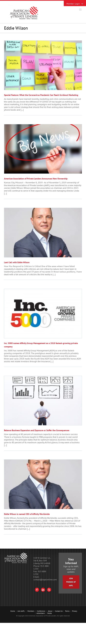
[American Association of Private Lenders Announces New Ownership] (43, 149)
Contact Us (59, 611)
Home (13, 611)
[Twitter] (49, 590)
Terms (67, 611)
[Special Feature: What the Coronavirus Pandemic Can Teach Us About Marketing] (43, 65)
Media (49, 613)
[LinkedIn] (43, 590)
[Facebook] (37, 590)
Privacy (75, 611)
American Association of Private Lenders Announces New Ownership (36, 179)
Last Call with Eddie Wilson (17, 262)
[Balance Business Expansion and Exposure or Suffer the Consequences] (43, 401)
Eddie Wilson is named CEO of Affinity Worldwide (27, 514)
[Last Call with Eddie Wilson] (43, 233)
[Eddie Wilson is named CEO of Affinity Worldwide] (43, 484)
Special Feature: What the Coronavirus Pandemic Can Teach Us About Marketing (41, 95)
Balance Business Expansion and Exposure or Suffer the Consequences (37, 430)
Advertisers (41, 613)
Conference (41, 611)
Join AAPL (21, 611)
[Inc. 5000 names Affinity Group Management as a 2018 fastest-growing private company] (43, 314)
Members (31, 611)
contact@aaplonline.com (45, 580)
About (50, 611)
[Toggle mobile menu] (81, 10)
